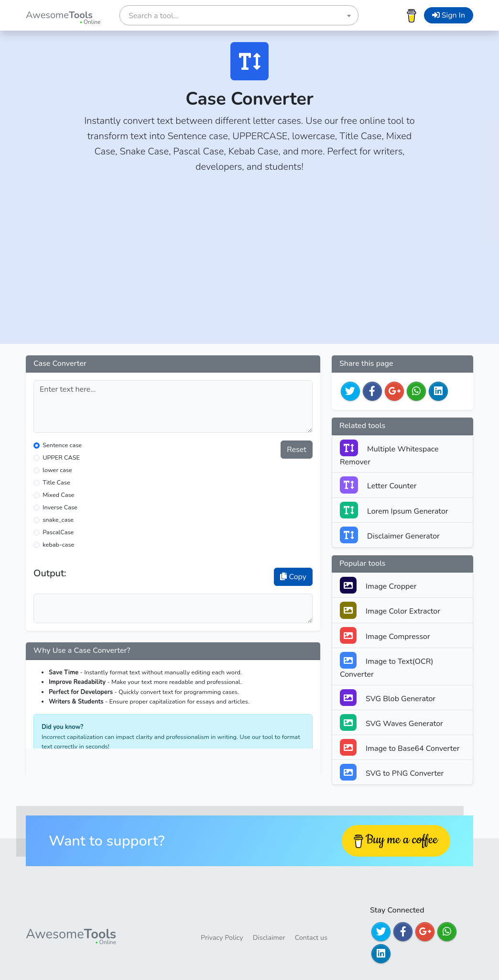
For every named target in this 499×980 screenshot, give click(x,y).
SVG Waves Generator (391, 722)
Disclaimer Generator (390, 535)
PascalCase (58, 532)
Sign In (449, 15)
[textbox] (239, 16)
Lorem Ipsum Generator (394, 510)
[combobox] (239, 15)
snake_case (58, 520)
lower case (57, 470)
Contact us (311, 937)
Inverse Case (60, 507)
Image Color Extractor (390, 610)
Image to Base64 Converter (400, 747)
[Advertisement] (249, 264)
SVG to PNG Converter (392, 772)
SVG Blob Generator (388, 698)
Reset (297, 450)
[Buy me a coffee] (412, 15)
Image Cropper (378, 585)
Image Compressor (385, 635)
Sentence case (62, 445)
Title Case (56, 483)
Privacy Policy (222, 937)
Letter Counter (378, 485)
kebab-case (58, 545)
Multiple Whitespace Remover (389, 453)
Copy (293, 577)
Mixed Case (58, 495)
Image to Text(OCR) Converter (387, 666)
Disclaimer (269, 937)
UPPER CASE (61, 458)
